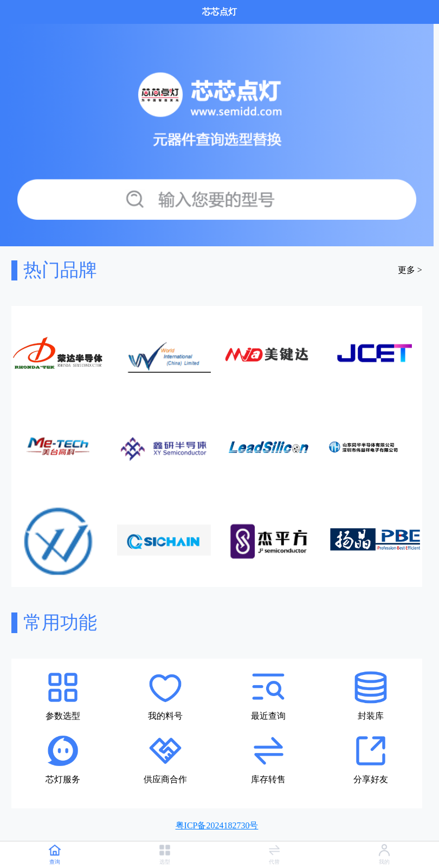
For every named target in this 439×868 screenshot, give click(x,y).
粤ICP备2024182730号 (217, 825)
